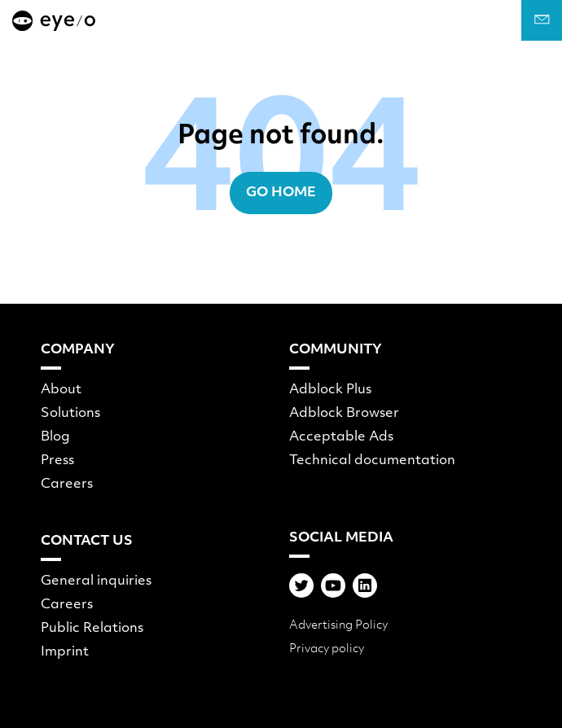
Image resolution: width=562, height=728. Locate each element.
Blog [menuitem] (55, 437)
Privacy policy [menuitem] (327, 649)
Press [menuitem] (57, 461)
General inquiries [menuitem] (96, 581)
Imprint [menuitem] (65, 652)
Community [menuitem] (336, 350)
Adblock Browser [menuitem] (344, 414)
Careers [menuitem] (67, 485)
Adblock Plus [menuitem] (330, 390)
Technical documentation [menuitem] (372, 461)
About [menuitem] (61, 390)
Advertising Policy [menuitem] (338, 626)
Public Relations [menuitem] (92, 629)
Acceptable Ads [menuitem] (341, 437)
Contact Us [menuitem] (87, 542)
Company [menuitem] (78, 350)
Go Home (281, 193)
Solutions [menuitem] (70, 414)
